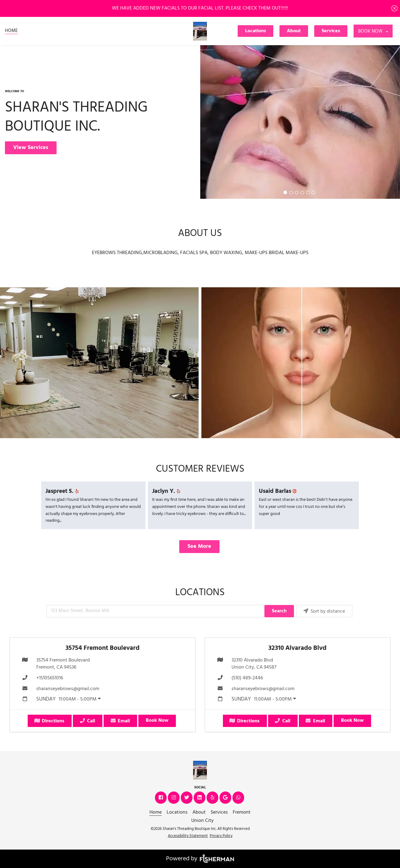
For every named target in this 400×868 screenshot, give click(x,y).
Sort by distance (324, 611)
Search (279, 611)
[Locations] (256, 31)
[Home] (11, 31)
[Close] (394, 8)
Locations (255, 31)
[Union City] (202, 821)
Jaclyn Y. (167, 491)
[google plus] (296, 491)
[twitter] (187, 798)
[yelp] (78, 491)
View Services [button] (31, 148)
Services (331, 31)
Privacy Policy (221, 836)
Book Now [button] (157, 721)
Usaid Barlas (279, 491)
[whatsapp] (239, 798)
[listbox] (373, 31)
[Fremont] (242, 812)
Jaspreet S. (63, 491)
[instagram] (174, 798)
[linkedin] (200, 798)
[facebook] (161, 798)
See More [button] (199, 546)
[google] (226, 798)
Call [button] (87, 721)
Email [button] (120, 721)
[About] (294, 31)
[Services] (331, 31)
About (294, 31)
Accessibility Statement (188, 836)
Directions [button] (49, 721)
